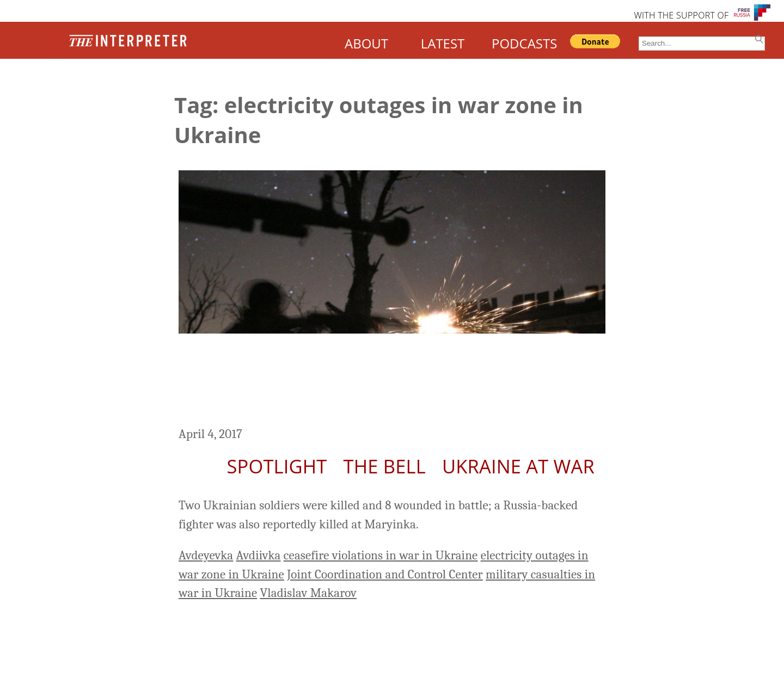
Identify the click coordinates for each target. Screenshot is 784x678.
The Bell (385, 466)
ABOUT (366, 43)
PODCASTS (524, 43)
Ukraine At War (518, 466)
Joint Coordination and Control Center (385, 574)
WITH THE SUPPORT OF (681, 15)
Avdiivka (259, 555)
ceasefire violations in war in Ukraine (381, 555)
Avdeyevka (206, 555)
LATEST (443, 43)
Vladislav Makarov (308, 593)
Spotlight (277, 466)
